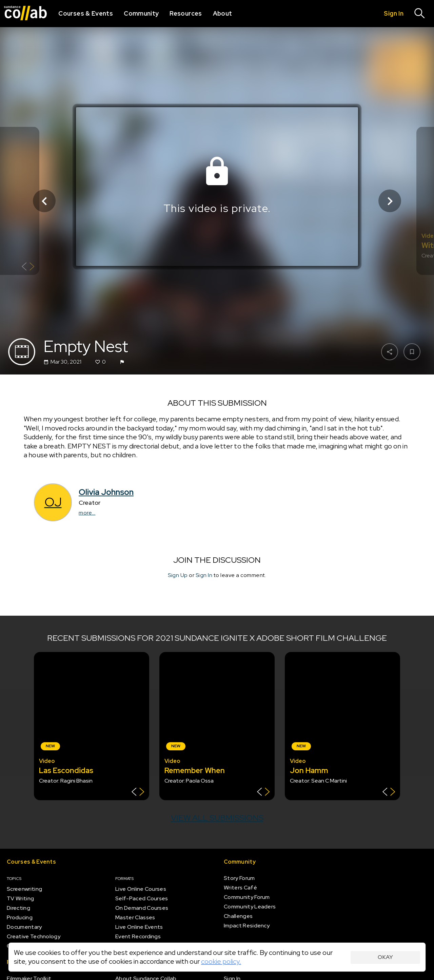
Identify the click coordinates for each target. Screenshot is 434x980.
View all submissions (217, 818)
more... (87, 513)
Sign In (204, 575)
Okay (385, 957)
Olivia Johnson (106, 492)
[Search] (420, 14)
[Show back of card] (28, 267)
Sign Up (178, 575)
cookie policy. (221, 961)
